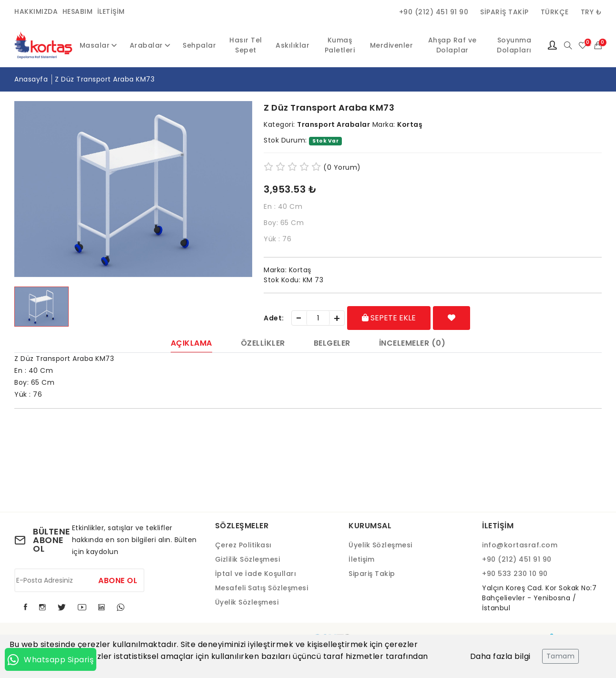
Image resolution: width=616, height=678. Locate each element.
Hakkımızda (36, 11)
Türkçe (555, 12)
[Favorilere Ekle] (452, 318)
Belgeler (332, 344)
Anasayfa (31, 79)
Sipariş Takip (504, 12)
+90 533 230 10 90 (515, 574)
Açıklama (191, 344)
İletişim (111, 11)
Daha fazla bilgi (500, 656)
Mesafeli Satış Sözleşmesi (262, 588)
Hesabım (78, 11)
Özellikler (263, 344)
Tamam (561, 656)
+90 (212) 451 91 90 (434, 12)
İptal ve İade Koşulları (256, 574)
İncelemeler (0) (412, 344)
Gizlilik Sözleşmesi (248, 559)
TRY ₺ (591, 12)
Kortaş (410, 124)
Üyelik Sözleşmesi (247, 602)
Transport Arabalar (334, 124)
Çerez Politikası (243, 545)
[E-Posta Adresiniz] (79, 580)
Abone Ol (118, 580)
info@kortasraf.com (520, 545)
